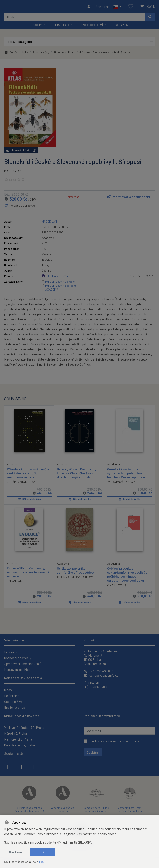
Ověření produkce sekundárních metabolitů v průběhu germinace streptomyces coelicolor (127, 575)
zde (41, 862)
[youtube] (33, 766)
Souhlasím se (115, 741)
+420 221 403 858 (98, 671)
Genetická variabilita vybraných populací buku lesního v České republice (126, 474)
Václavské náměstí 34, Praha (24, 727)
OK (42, 852)
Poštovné (11, 652)
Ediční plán (12, 696)
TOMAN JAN (14, 582)
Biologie (59, 53)
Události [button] (61, 26)
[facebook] (8, 766)
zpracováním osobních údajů (124, 741)
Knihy (25, 53)
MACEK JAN (13, 172)
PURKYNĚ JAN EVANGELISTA (75, 578)
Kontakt (90, 640)
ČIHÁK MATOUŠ (117, 587)
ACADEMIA (52, 290)
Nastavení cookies (17, 670)
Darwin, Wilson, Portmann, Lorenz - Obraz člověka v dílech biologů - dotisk (76, 474)
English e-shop (15, 707)
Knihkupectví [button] (92, 26)
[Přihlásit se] (98, 7)
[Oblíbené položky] (131, 7)
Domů (10, 53)
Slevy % (121, 26)
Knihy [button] (37, 26)
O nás (8, 690)
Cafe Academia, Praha (19, 745)
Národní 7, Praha (15, 733)
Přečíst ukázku (21, 151)
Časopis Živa (13, 701)
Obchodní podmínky (18, 658)
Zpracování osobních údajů (23, 664)
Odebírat (93, 752)
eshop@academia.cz (101, 675)
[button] (117, 7)
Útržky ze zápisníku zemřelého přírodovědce (75, 571)
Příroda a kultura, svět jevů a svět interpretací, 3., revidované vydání (28, 474)
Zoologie (70, 287)
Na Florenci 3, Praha (18, 739)
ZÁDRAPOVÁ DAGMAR (121, 483)
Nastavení (17, 852)
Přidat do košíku (29, 500)
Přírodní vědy (41, 53)
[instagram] (21, 766)
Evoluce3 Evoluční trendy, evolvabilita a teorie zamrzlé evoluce (28, 573)
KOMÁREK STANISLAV (21, 483)
